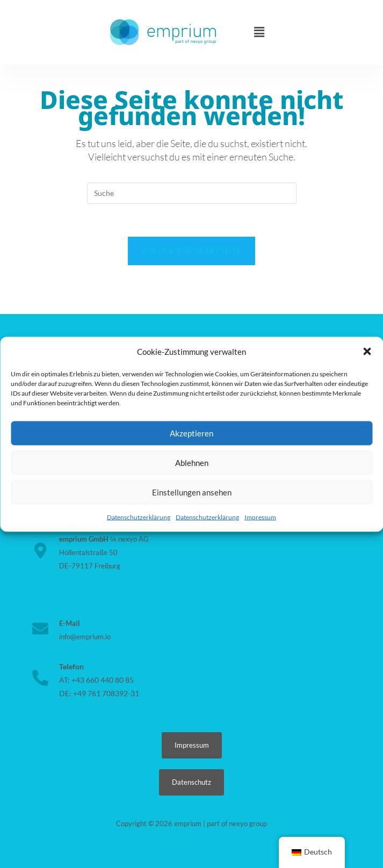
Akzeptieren (191, 433)
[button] (367, 352)
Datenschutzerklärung (139, 517)
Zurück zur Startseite (191, 251)
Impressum (260, 517)
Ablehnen (192, 463)
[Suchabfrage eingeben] (192, 193)
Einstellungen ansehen (192, 492)
